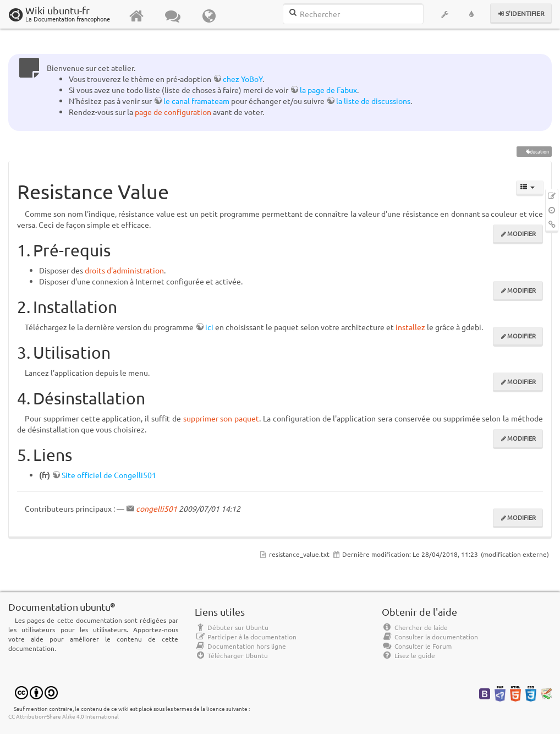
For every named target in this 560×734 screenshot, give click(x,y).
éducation (534, 151)
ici (209, 327)
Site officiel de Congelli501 (109, 475)
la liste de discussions (373, 101)
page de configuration (173, 112)
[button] (445, 14)
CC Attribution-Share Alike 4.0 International (64, 716)
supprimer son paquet (221, 418)
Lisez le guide (408, 655)
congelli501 (157, 508)
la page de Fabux (328, 90)
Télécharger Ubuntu (231, 655)
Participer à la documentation (246, 637)
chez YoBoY (243, 79)
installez (410, 327)
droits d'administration (124, 270)
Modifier (521, 233)
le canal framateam (196, 101)
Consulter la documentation (430, 637)
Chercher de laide (415, 627)
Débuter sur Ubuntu (232, 627)
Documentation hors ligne (240, 646)
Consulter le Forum (417, 646)
